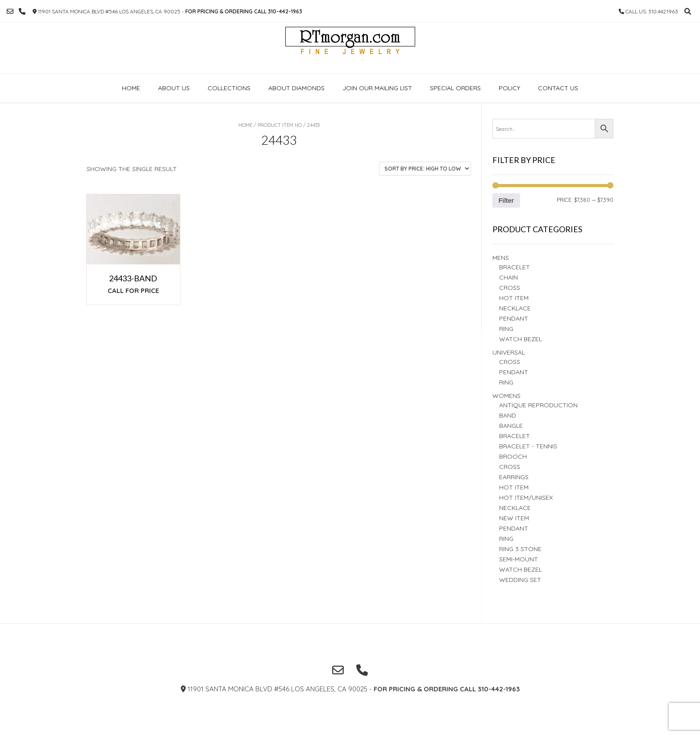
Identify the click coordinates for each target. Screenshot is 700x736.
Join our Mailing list (377, 88)
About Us (174, 88)
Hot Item (514, 298)
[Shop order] (425, 169)
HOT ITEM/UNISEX (526, 498)
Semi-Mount (519, 559)
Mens (501, 258)
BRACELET (515, 267)
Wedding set (520, 580)
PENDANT (514, 372)
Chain (508, 277)
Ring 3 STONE (520, 549)
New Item (514, 518)
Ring (506, 382)
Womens (506, 396)
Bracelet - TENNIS (528, 446)
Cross (510, 288)
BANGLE (511, 426)
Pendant (514, 318)
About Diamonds (296, 88)
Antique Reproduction (538, 405)
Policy (509, 88)
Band (508, 415)
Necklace (515, 308)
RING (506, 329)
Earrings (514, 477)
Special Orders (455, 88)
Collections (229, 88)
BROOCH (513, 456)
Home (131, 88)
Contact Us (558, 88)
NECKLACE (515, 508)
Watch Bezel (521, 339)
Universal (509, 352)
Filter (506, 201)
